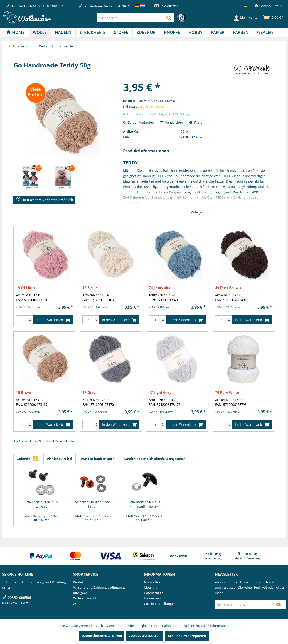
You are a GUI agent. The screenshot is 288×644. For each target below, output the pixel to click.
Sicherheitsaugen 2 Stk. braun (93, 504)
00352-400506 (21, 6)
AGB (76, 604)
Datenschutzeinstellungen (102, 636)
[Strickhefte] (93, 32)
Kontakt (79, 582)
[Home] (15, 32)
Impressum (153, 598)
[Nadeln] (63, 32)
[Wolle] (40, 32)
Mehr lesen (199, 213)
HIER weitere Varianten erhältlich (45, 200)
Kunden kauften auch (98, 459)
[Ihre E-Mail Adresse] (243, 604)
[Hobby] (195, 32)
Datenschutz (153, 593)
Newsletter (166, 6)
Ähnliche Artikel (60, 459)
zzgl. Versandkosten (151, 107)
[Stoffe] (121, 32)
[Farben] (241, 32)
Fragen (197, 122)
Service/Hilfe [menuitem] (267, 6)
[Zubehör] (146, 32)
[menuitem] (143, 18)
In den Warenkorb (53, 319)
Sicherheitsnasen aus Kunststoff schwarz (144, 504)
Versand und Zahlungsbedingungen (100, 587)
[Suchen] (169, 18)
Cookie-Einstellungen (160, 604)
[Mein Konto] (245, 18)
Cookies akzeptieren (145, 636)
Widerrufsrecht (85, 598)
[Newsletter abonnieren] (278, 604)
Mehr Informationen (216, 626)
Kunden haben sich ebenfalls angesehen (155, 459)
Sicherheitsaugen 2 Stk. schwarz (42, 504)
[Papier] (218, 32)
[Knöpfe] (172, 32)
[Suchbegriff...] (135, 18)
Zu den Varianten (138, 122)
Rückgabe (80, 593)
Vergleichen (172, 122)
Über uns (151, 587)
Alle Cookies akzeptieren (187, 636)
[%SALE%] (265, 32)
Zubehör (27, 459)
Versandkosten (65, 441)
